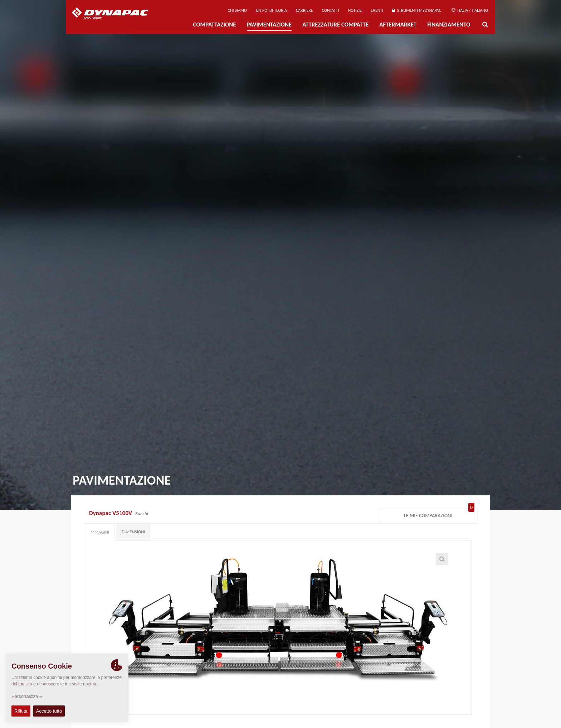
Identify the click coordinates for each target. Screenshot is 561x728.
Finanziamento (449, 25)
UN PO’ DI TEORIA (271, 10)
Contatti (331, 10)
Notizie (355, 10)
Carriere (304, 10)
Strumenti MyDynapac (417, 10)
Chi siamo (237, 10)
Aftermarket (398, 25)
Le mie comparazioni (439, 514)
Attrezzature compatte (335, 25)
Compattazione (214, 25)
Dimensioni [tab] (133, 532)
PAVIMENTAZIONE (269, 25)
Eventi (377, 10)
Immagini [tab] (99, 532)
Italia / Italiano (470, 10)
